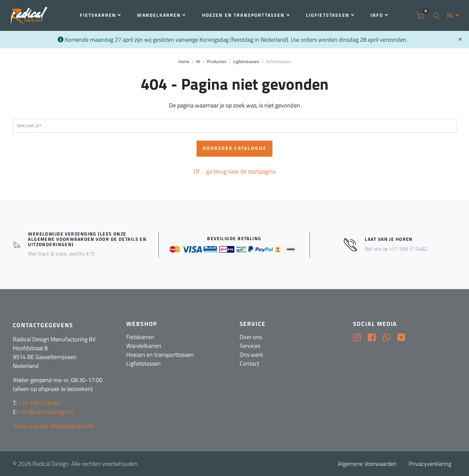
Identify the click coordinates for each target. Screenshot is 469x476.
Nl (198, 62)
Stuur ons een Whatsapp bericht (53, 426)
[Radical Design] (30, 16)
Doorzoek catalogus (235, 148)
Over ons (251, 337)
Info (379, 15)
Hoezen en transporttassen (246, 15)
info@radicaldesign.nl (46, 412)
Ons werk (251, 355)
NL (450, 15)
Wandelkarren (162, 15)
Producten (217, 62)
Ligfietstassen (330, 15)
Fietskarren (101, 15)
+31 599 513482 (39, 403)
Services (250, 346)
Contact (249, 363)
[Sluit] (460, 39)
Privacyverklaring (430, 464)
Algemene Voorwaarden (367, 464)
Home (184, 62)
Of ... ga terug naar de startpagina (235, 171)
